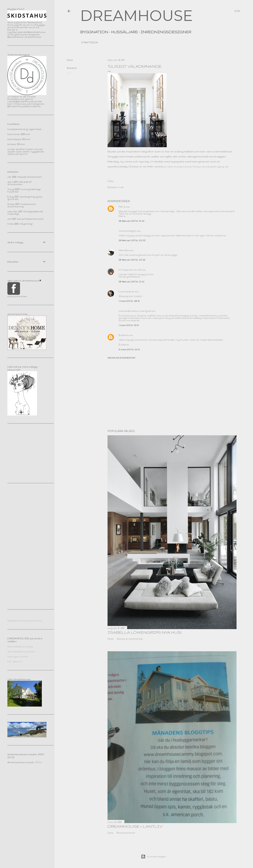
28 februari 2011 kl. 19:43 (131, 221)
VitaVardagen (127, 231)
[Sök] (237, 11)
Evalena (124, 335)
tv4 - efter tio (15, 662)
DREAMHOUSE (136, 16)
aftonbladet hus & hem (21, 652)
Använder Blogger (153, 857)
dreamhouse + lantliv (135, 826)
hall (69, 73)
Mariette (124, 250)
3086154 (38, 762)
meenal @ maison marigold (135, 311)
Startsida (89, 42)
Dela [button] (70, 60)
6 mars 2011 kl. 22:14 (129, 349)
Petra (122, 207)
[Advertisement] (172, 394)
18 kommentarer (126, 833)
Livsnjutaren (126, 292)
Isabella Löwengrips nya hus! (144, 632)
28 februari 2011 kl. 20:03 (132, 240)
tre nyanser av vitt (130, 270)
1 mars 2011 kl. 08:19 (129, 301)
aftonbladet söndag (20, 647)
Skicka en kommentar (121, 358)
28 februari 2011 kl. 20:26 (132, 260)
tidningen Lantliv (18, 657)
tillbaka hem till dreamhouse (25, 621)
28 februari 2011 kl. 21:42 (131, 282)
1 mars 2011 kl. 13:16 (129, 325)
